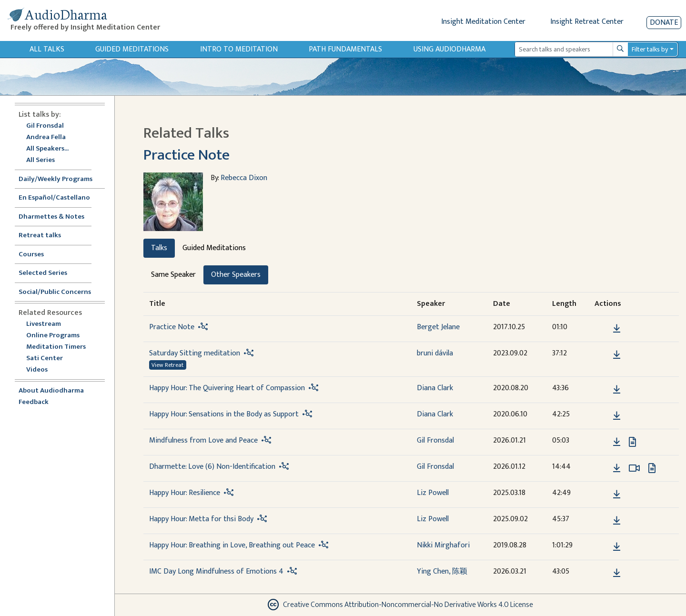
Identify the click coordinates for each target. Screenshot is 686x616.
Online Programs (53, 336)
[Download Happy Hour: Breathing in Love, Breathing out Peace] (617, 547)
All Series (40, 160)
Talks (159, 248)
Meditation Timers (56, 347)
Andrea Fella (46, 137)
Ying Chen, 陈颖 (442, 571)
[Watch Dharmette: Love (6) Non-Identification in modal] (634, 468)
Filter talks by (650, 49)
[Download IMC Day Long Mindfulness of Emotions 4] (617, 573)
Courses (31, 255)
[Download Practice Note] (617, 329)
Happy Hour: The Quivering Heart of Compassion (227, 388)
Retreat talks (40, 236)
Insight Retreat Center (587, 22)
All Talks (47, 49)
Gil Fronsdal (45, 126)
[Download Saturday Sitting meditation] (617, 355)
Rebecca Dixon (244, 178)
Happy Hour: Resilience (185, 493)
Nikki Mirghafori (443, 545)
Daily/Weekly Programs (61, 179)
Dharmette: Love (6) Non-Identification (212, 467)
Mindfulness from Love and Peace (203, 440)
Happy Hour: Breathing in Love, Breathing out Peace (232, 545)
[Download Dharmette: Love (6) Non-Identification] (617, 468)
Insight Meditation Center (483, 22)
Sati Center (45, 358)
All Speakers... (47, 149)
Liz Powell (433, 493)
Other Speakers (236, 275)
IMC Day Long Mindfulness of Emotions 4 (216, 571)
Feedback (34, 402)
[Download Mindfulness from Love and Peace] (617, 442)
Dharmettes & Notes (51, 217)
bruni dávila (435, 353)
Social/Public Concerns (55, 292)
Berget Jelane (438, 327)
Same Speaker (173, 275)
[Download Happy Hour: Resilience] (617, 495)
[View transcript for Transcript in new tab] (632, 441)
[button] (602, 328)
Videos (42, 370)
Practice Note (187, 155)
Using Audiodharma (449, 49)
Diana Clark (435, 388)
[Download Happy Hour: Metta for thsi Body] (617, 521)
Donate (664, 23)
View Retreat (167, 365)
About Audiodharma (51, 391)
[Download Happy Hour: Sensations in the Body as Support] (617, 416)
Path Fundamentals (345, 49)
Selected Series (49, 273)
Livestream (44, 324)
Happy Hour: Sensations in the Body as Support (224, 414)
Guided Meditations (132, 49)
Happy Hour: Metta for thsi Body (201, 519)
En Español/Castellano (54, 198)
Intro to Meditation (239, 49)
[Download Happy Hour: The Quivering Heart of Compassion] (617, 390)
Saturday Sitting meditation (195, 353)
